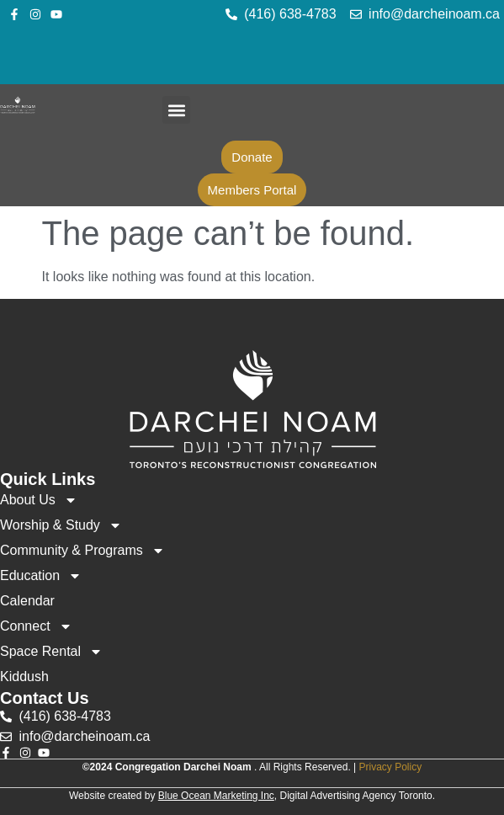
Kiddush (24, 677)
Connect (36, 626)
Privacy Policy (391, 767)
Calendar (27, 601)
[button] (176, 110)
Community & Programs (82, 551)
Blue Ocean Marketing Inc (216, 796)
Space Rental (51, 652)
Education (41, 576)
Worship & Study (61, 525)
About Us (39, 500)
